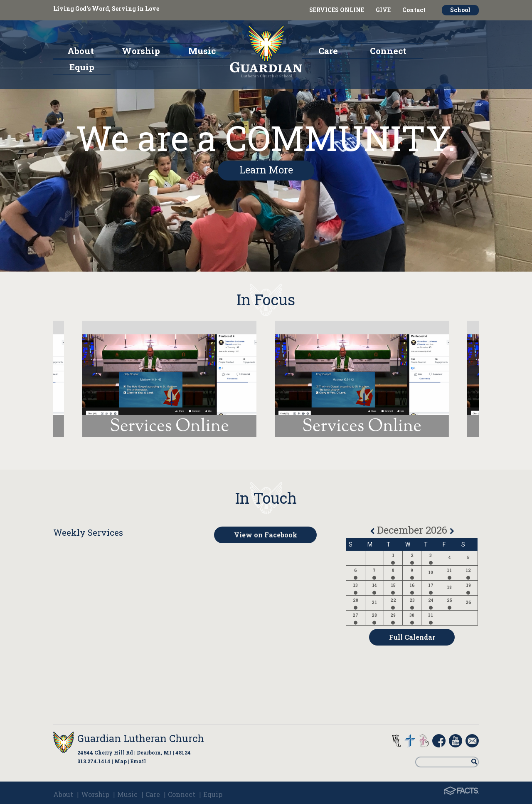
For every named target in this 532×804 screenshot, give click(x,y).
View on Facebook (266, 535)
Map (121, 761)
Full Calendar (412, 637)
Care (153, 794)
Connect (182, 794)
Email (138, 761)
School (460, 10)
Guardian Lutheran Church (141, 738)
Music (127, 794)
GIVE (383, 10)
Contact (414, 10)
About (63, 794)
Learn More (266, 170)
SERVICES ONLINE (337, 10)
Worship (95, 794)
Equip (213, 794)
